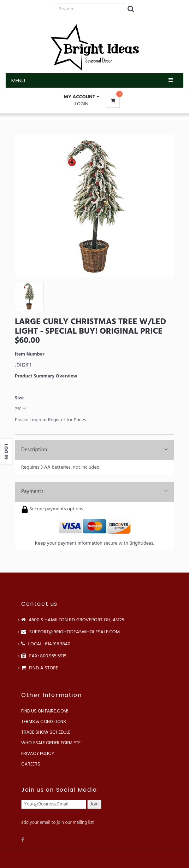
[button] (82, 97)
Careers (31, 764)
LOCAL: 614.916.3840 (46, 644)
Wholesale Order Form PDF (51, 743)
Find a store (40, 668)
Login (81, 104)
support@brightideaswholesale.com (71, 632)
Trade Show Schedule (46, 732)
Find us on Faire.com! (45, 711)
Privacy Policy (38, 753)
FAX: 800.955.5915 (44, 656)
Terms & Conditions (44, 722)
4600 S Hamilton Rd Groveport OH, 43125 (73, 620)
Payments (94, 492)
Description (94, 450)
